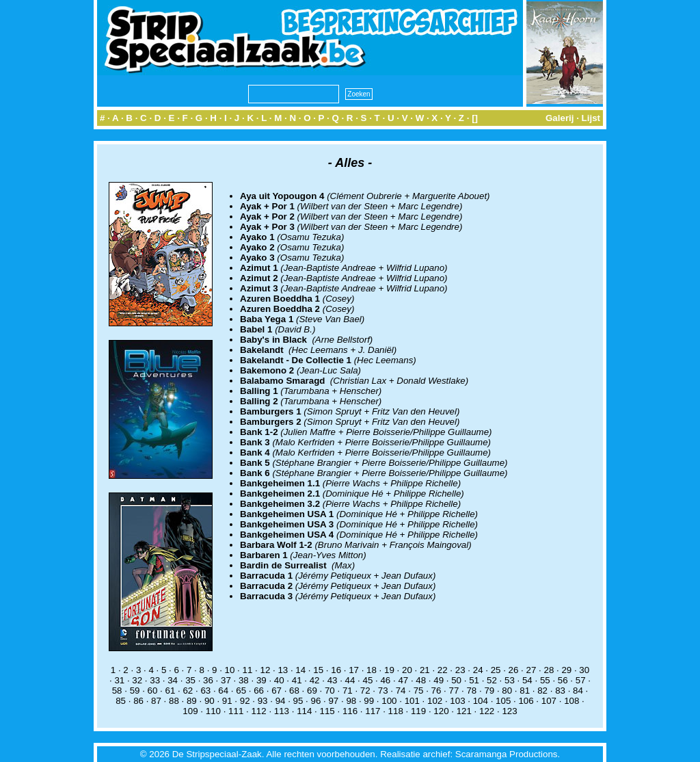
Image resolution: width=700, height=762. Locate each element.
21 (425, 670)
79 (489, 691)
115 (327, 711)
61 (171, 691)
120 (441, 711)
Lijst (591, 118)
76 (436, 691)
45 (368, 680)
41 (297, 680)
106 (526, 701)
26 (514, 670)
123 (509, 711)
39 (261, 680)
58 (117, 691)
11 (248, 670)
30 (584, 670)
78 (471, 691)
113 (282, 711)
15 (318, 670)
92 (245, 701)
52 (492, 680)
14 (300, 670)
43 (333, 680)
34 (173, 680)
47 (403, 680)
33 (155, 680)
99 (369, 701)
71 (348, 691)
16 (336, 670)
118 (396, 711)
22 (443, 670)
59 (135, 691)
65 (241, 691)
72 (365, 691)
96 (316, 701)
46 (385, 680)
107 (549, 701)
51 (474, 680)
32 (137, 680)
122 (487, 711)
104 (481, 701)
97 (333, 701)
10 (230, 670)
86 (138, 701)
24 (478, 670)
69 (312, 691)
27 (531, 670)
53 (510, 680)
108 (571, 701)
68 (294, 691)
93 (263, 701)
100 (389, 701)
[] (475, 118)
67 (277, 691)
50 (456, 680)
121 (464, 711)
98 (351, 701)
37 (226, 680)
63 (205, 691)
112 (258, 711)
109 (190, 711)
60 (153, 691)
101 (412, 701)
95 (298, 701)
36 (208, 680)
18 (372, 670)
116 (350, 711)
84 (578, 691)
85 (121, 701)
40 (279, 680)
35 (190, 680)
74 (401, 691)
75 (419, 691)
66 (259, 691)
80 (507, 691)
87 (156, 701)
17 (354, 670)
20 (407, 670)
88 (174, 701)
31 (119, 680)
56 (563, 680)
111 (236, 711)
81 (525, 691)
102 (435, 701)
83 (560, 691)
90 (210, 701)
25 (496, 670)
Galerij (560, 118)
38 (244, 680)
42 (315, 680)
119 (418, 711)
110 (213, 711)
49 (439, 680)
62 (188, 691)
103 (457, 701)
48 (421, 680)
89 (192, 701)
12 (265, 670)
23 (460, 670)
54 (527, 680)
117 (373, 711)
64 (223, 691)
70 (330, 691)
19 (389, 670)
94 (281, 701)
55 (545, 680)
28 (549, 670)
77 (454, 691)
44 (350, 680)
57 (581, 680)
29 (566, 670)
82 (542, 691)
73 (383, 691)
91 (227, 701)
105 (503, 701)
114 (304, 711)
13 (283, 670)
